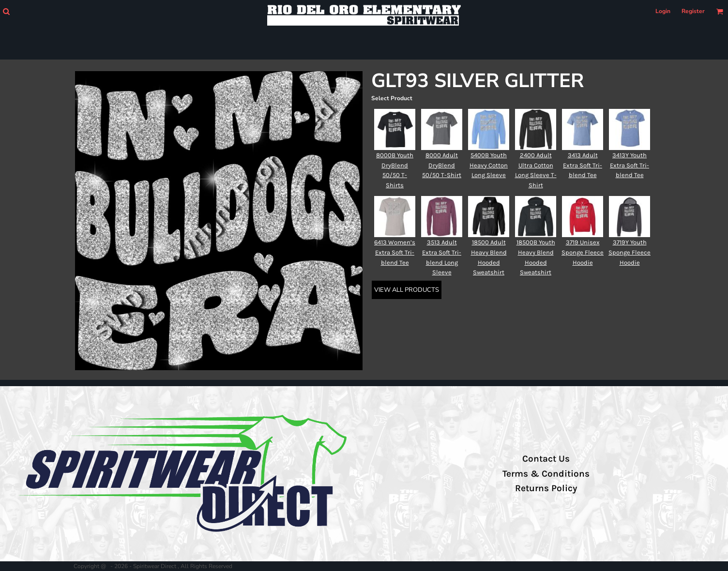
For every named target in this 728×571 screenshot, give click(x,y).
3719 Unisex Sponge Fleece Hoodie (583, 252)
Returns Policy (546, 488)
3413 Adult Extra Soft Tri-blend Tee (583, 165)
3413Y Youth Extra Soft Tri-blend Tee (629, 165)
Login (663, 11)
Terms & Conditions (546, 474)
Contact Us (546, 459)
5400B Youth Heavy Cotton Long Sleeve (489, 165)
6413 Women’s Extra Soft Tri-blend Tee (395, 252)
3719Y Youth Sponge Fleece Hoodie (629, 252)
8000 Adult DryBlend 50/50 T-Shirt (442, 165)
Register (693, 11)
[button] (6, 11)
